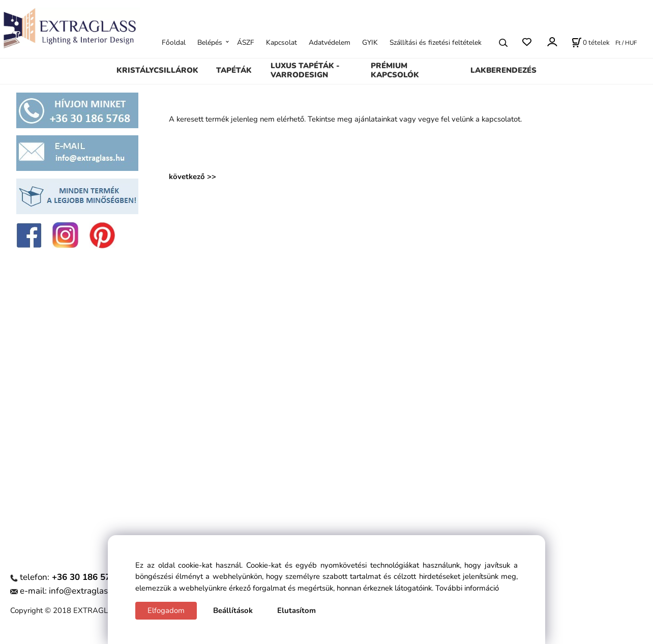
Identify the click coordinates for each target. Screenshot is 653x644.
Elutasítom (296, 610)
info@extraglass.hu (86, 591)
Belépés (210, 42)
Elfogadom (166, 610)
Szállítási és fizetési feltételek (436, 42)
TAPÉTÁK (234, 70)
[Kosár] (591, 43)
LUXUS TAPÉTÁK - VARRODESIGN (305, 70)
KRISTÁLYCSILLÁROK (157, 70)
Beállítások (233, 610)
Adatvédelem (330, 42)
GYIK (370, 42)
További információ (467, 588)
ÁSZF (246, 42)
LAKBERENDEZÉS (503, 70)
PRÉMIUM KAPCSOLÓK (395, 70)
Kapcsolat (281, 42)
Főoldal (174, 42)
